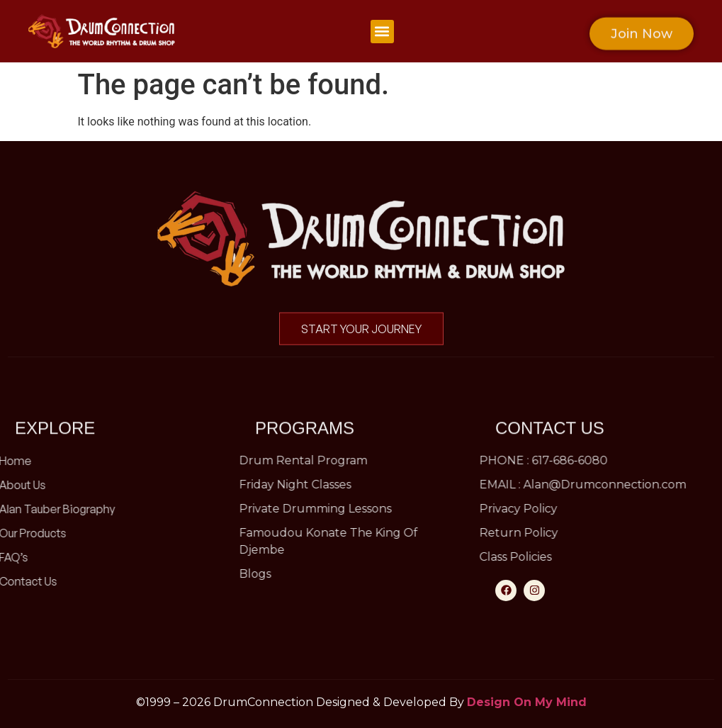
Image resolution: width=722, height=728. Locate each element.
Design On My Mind (527, 702)
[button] (382, 32)
